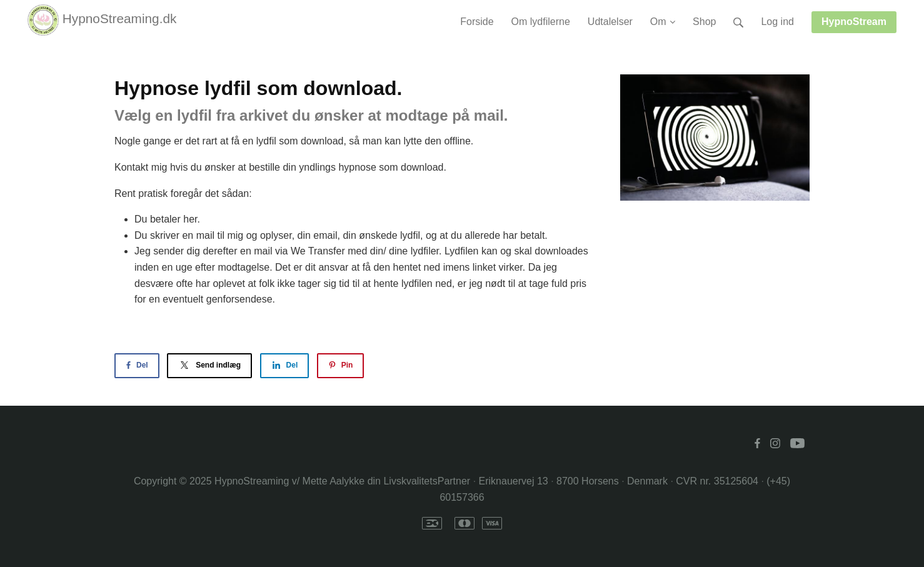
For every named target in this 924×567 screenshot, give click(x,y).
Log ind (777, 22)
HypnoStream (854, 22)
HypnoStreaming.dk (102, 20)
